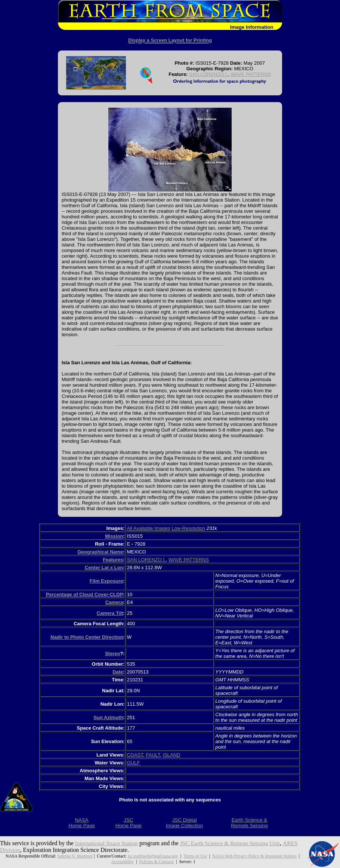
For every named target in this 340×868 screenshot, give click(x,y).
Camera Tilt (110, 613)
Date (118, 672)
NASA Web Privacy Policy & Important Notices (255, 856)
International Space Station (107, 843)
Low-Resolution (188, 528)
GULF (134, 763)
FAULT (153, 755)
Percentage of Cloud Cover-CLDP (85, 594)
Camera (114, 602)
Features (113, 560)
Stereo (112, 654)
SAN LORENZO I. (208, 74)
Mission (114, 536)
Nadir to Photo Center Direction (87, 637)
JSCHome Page (129, 823)
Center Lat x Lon (104, 568)
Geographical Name (100, 552)
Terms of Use (195, 856)
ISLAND (172, 755)
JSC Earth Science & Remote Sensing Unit (234, 843)
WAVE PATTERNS (251, 74)
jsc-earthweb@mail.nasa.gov (153, 856)
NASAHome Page (81, 823)
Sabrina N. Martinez (74, 856)
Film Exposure (106, 581)
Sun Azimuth (108, 717)
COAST (135, 755)
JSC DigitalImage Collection (184, 823)
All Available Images (149, 528)
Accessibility (122, 862)
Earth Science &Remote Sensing (249, 823)
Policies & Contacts (157, 862)
